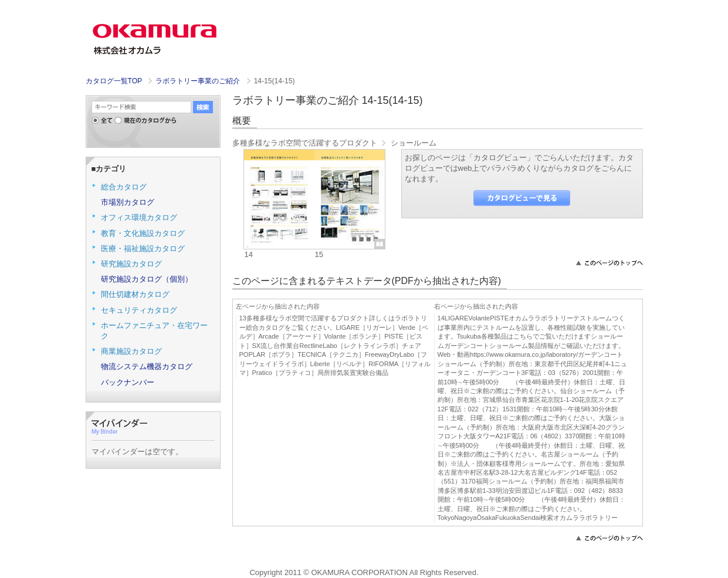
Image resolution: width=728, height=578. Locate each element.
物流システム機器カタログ (147, 366)
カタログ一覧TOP (114, 81)
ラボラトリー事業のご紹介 (199, 81)
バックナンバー (128, 382)
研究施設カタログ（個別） (147, 279)
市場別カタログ (128, 202)
